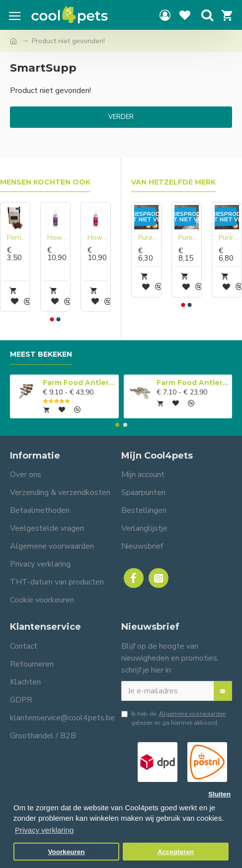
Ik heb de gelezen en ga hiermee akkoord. (174, 718)
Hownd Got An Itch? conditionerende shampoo (98, 238)
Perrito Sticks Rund (17, 238)
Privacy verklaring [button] (44, 830)
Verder (121, 117)
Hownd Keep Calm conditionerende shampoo (57, 238)
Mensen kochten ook (45, 182)
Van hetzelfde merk (173, 182)
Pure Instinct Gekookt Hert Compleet (229, 238)
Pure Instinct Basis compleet (148, 238)
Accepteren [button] (176, 852)
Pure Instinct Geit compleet (189, 238)
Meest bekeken (41, 354)
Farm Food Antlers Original (79, 383)
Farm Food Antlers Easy (193, 383)
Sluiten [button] (219, 794)
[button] (52, 319)
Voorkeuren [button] (67, 852)
